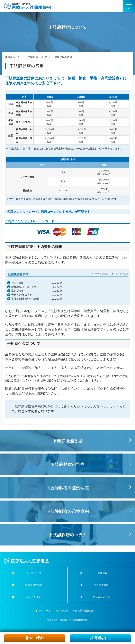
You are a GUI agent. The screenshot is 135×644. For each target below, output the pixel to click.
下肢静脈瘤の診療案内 (67, 511)
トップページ (34, 573)
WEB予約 (35, 638)
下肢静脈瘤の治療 (67, 464)
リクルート (45, 611)
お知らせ (63, 611)
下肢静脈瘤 (101, 573)
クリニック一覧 (101, 597)
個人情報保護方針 (85, 611)
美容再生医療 (101, 585)
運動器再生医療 (34, 585)
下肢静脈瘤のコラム (68, 535)
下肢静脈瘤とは (68, 441)
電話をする (100, 638)
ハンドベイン (34, 597)
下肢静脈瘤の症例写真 (67, 488)
